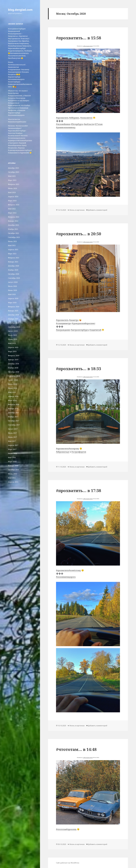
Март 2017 (12, 449)
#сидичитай (95, 330)
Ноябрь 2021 (13, 229)
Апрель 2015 (13, 482)
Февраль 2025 (14, 184)
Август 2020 (13, 282)
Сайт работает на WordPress (68, 863)
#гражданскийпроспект (83, 323)
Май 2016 (12, 457)
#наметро (74, 320)
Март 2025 (12, 180)
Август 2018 (13, 380)
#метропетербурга (80, 330)
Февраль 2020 (14, 307)
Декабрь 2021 (13, 225)
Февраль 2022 (14, 217)
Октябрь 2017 (14, 421)
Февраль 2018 (14, 404)
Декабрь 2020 (13, 266)
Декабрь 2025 (13, 168)
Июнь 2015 (12, 474)
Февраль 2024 (14, 205)
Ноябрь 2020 (13, 270)
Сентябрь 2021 (14, 237)
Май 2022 (12, 209)
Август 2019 (13, 331)
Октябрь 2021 (14, 233)
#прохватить (62, 118)
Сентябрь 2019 (14, 327)
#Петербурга (77, 124)
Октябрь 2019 (14, 323)
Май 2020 (12, 294)
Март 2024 (12, 201)
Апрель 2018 (13, 396)
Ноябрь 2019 (13, 319)
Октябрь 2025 (14, 172)
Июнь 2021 (12, 241)
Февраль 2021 (14, 258)
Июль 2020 (12, 286)
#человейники (63, 124)
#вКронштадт (63, 452)
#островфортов (79, 452)
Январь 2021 (13, 262)
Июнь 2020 (12, 290)
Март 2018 (12, 400)
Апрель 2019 (13, 347)
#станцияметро (64, 323)
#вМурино (74, 118)
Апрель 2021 (13, 250)
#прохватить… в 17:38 (79, 490)
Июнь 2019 (12, 339)
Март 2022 (12, 213)
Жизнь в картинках (77, 210)
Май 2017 (12, 441)
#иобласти (89, 124)
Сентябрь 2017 (14, 425)
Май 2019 (12, 343)
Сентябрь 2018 (14, 376)
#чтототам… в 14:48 (76, 749)
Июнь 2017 (12, 437)
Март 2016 (12, 462)
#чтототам (61, 829)
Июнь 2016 (12, 453)
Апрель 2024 (13, 197)
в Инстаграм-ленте (88, 46)
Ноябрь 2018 (13, 368)
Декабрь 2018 (13, 364)
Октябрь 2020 (14, 274)
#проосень (71, 829)
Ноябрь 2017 (13, 417)
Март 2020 (12, 303)
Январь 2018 (13, 409)
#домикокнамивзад (66, 127)
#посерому (74, 449)
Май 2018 (12, 392)
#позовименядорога (66, 577)
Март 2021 (12, 254)
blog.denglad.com (20, 10)
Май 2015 (12, 478)
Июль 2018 (12, 384)
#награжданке (63, 330)
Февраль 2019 (14, 356)
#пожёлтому (75, 570)
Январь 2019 (13, 360)
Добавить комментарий (98, 210)
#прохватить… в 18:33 (79, 369)
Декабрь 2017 (13, 413)
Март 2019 (12, 351)
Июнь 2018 (12, 388)
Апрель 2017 (13, 445)
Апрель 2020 (13, 298)
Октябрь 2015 (14, 470)
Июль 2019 (12, 335)
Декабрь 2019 (13, 315)
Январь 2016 (13, 466)
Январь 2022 (13, 221)
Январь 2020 (13, 311)
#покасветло (86, 118)
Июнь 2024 (12, 188)
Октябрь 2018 (14, 372)
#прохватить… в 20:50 (79, 234)
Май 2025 (12, 176)
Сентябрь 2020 (14, 278)
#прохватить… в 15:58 (79, 38)
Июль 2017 (12, 433)
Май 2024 (12, 192)
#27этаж (99, 124)
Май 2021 (12, 245)
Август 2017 (13, 429)
